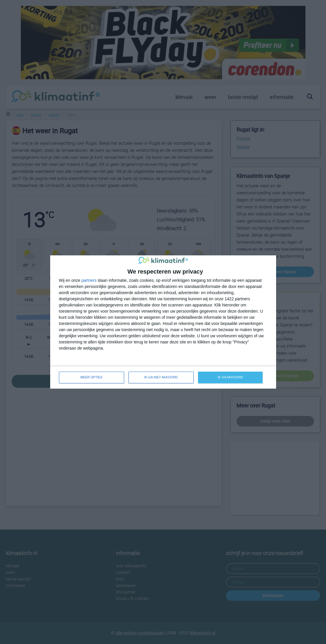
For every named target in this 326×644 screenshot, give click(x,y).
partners (89, 280)
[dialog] (163, 322)
